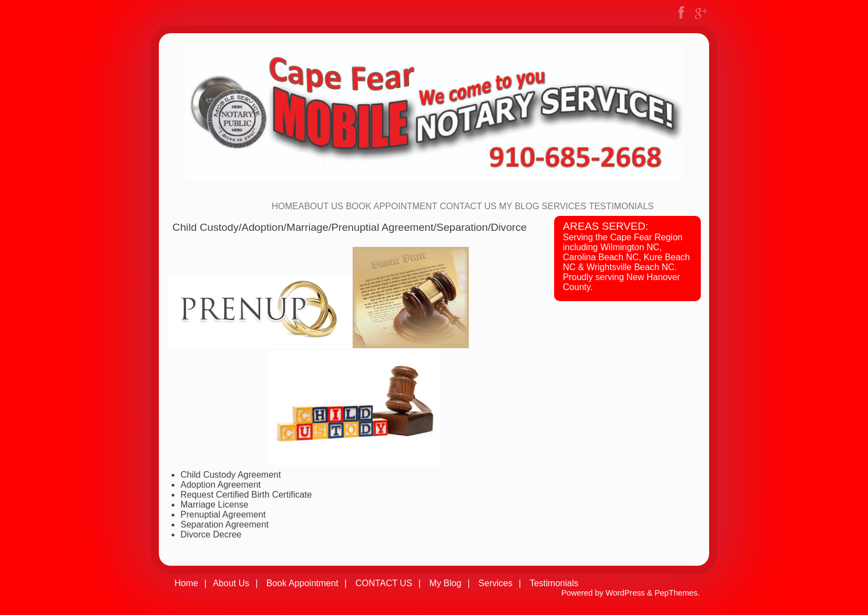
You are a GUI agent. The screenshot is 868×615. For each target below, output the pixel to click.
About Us (321, 206)
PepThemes (676, 593)
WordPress (625, 593)
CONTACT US (469, 206)
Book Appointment (392, 206)
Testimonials (621, 206)
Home (285, 206)
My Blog (519, 206)
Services (564, 206)
